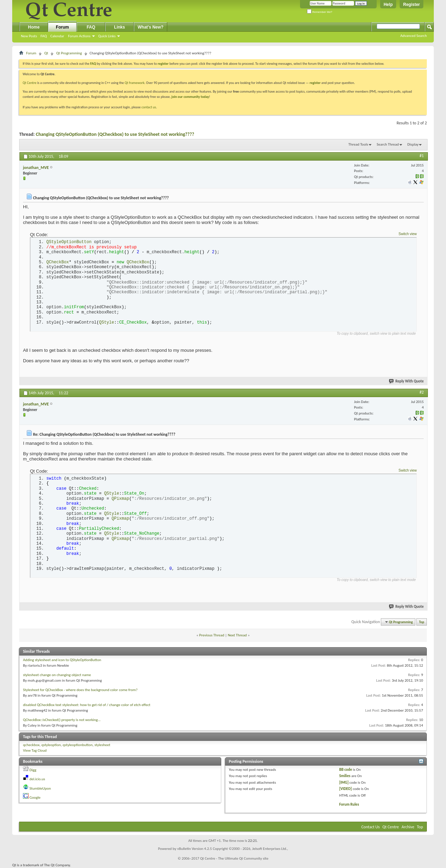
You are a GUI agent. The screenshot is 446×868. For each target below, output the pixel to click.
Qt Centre (30, 83)
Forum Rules (349, 804)
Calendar (57, 36)
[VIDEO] (346, 789)
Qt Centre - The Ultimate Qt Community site (234, 858)
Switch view (408, 234)
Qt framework (135, 83)
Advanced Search (414, 36)
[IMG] (344, 782)
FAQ (44, 36)
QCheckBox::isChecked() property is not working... (62, 720)
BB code (346, 770)
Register (412, 5)
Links (119, 27)
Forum (62, 27)
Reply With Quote (407, 381)
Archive (408, 827)
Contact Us (371, 827)
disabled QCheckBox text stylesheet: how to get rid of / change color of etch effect (87, 705)
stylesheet (102, 745)
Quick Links (107, 36)
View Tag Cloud (35, 750)
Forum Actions (79, 36)
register (315, 83)
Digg (33, 770)
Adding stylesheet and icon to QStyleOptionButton (62, 660)
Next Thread (237, 635)
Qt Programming (69, 53)
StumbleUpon (40, 788)
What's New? (151, 27)
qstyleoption (51, 745)
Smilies (345, 776)
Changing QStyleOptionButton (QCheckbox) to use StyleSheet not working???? (115, 134)
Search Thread (388, 144)
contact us (149, 107)
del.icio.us (37, 779)
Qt (46, 53)
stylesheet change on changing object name (57, 675)
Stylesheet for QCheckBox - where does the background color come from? (80, 690)
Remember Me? (320, 12)
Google (35, 797)
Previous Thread (212, 635)
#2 (422, 392)
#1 (422, 156)
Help (388, 5)
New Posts (29, 36)
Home (34, 27)
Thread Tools (358, 144)
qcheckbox (31, 745)
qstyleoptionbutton (78, 745)
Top (422, 622)
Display (413, 144)
